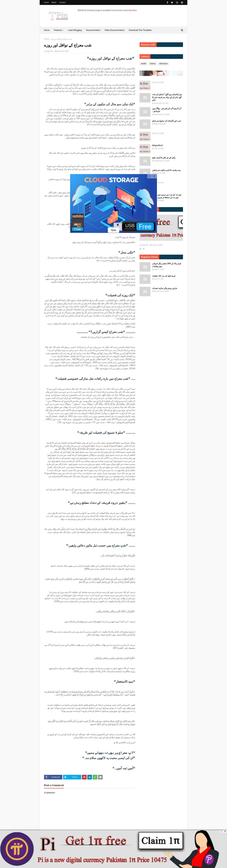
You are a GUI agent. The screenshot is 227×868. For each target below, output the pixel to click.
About (54, 2)
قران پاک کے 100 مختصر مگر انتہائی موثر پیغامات (167, 265)
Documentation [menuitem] (93, 30)
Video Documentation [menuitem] (115, 30)
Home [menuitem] (47, 30)
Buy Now (133, 10)
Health (144, 64)
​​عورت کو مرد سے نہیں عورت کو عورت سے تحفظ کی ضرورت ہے (167, 196)
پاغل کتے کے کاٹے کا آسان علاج (164, 158)
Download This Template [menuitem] (140, 30)
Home (46, 2)
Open (114, 230)
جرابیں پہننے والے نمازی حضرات (165, 288)
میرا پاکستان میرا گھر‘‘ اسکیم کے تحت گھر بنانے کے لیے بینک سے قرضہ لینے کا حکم (167, 97)
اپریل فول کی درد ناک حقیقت (164, 276)
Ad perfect (157, 145)
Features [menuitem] (58, 30)
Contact (62, 2)
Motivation (164, 64)
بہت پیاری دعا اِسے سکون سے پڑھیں (166, 170)
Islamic (153, 64)
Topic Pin (50, 51)
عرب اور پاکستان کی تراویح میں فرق (167, 121)
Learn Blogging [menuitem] (75, 30)
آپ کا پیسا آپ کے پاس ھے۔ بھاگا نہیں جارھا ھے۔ (167, 110)
